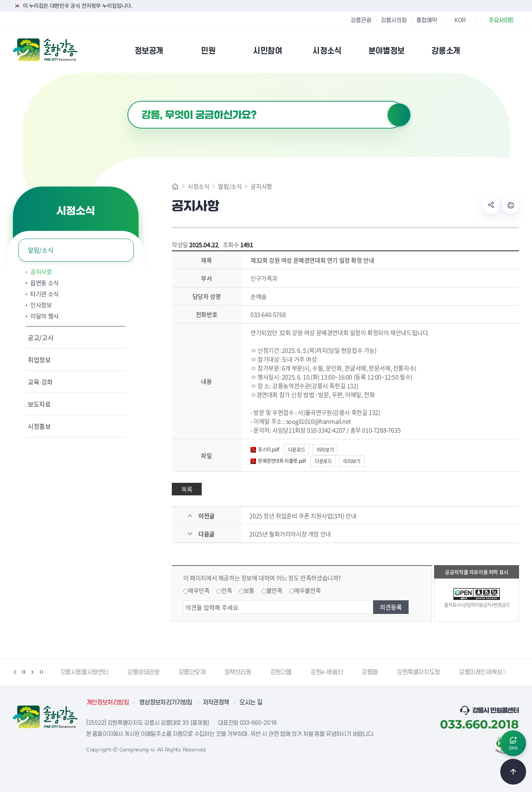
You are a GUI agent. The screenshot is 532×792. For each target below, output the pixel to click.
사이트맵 (514, 51)
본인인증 (495, 51)
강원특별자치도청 (420, 672)
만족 (227, 590)
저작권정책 (216, 703)
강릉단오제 (193, 672)
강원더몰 (282, 672)
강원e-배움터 (328, 672)
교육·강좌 (40, 382)
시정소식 (198, 186)
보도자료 (39, 404)
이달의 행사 (45, 316)
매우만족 (199, 590)
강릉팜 (371, 672)
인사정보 (41, 305)
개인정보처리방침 (108, 703)
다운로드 (297, 449)
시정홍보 (39, 426)
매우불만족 (308, 590)
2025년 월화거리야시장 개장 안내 (290, 534)
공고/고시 (40, 337)
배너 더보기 (41, 672)
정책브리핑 (239, 672)
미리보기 (325, 449)
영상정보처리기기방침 (166, 703)
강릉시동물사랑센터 (86, 672)
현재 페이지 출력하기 (511, 205)
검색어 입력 (128, 101)
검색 (399, 115)
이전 (15, 672)
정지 (24, 672)
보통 (249, 590)
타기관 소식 (45, 294)
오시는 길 (251, 703)
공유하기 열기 (491, 205)
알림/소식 (40, 250)
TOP (513, 772)
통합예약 (427, 20)
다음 (33, 672)
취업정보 (39, 360)
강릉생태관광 (145, 672)
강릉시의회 (394, 20)
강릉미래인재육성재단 (487, 672)
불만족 (274, 590)
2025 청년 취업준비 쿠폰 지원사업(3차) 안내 (303, 516)
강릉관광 (361, 20)
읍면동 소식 (45, 283)
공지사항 (41, 272)
